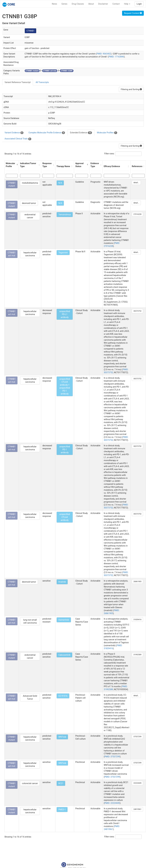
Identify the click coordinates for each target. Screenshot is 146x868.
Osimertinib (64, 620)
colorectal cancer (30, 783)
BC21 (61, 783)
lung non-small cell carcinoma (30, 621)
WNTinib (62, 737)
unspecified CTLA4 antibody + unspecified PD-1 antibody (65, 386)
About (91, 4)
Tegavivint (63, 253)
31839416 (137, 620)
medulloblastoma (30, 183)
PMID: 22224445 (112, 803)
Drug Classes (78, 4)
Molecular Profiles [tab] (107, 133)
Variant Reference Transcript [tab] (18, 82)
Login (139, 4)
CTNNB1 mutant (12, 184)
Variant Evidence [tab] (14, 133)
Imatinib (62, 582)
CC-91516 (63, 696)
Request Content (133, 13)
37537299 (137, 737)
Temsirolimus (65, 215)
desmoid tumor (29, 203)
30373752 (137, 311)
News (54, 4)
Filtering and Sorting (131, 89)
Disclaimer (103, 4)
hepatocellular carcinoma (30, 254)
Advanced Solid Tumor (30, 697)
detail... (136, 183)
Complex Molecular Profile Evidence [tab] (47, 133)
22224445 (137, 783)
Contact (116, 4)
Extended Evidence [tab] (81, 133)
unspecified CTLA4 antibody (65, 517)
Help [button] (127, 4)
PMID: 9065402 (104, 54)
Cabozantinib (65, 655)
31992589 (137, 655)
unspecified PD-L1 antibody (65, 314)
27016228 (137, 214)
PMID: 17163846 (116, 57)
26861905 (137, 582)
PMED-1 (62, 810)
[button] (17, 165)
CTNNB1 (31, 31)
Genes (64, 4)
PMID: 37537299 (112, 757)
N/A (60, 183)
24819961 (137, 809)
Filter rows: (109, 154)
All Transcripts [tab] (42, 82)
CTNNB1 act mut (12, 254)
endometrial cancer (30, 216)
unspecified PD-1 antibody (65, 450)
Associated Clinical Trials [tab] (18, 139)
